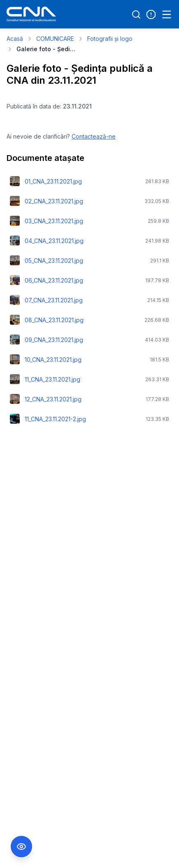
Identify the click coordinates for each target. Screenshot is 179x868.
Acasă (15, 39)
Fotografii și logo (110, 39)
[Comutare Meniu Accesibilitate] (21, 847)
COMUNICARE (55, 39)
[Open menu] (167, 14)
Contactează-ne (94, 136)
